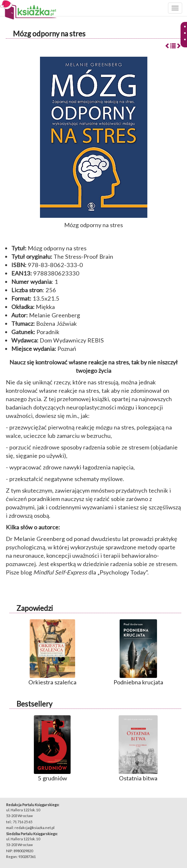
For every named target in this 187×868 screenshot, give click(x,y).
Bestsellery (34, 704)
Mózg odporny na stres (49, 34)
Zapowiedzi (35, 608)
